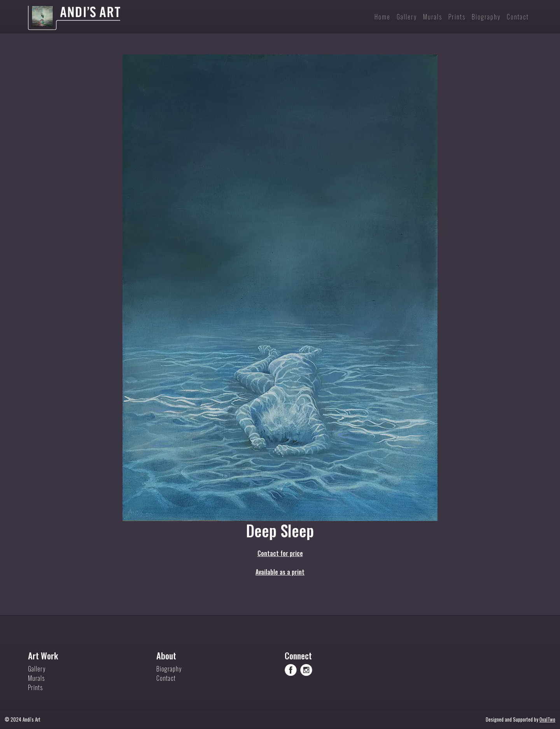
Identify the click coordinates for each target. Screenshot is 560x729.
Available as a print (280, 572)
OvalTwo (547, 719)
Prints (35, 687)
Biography (169, 669)
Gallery (37, 669)
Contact (166, 678)
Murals (36, 678)
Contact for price (280, 553)
